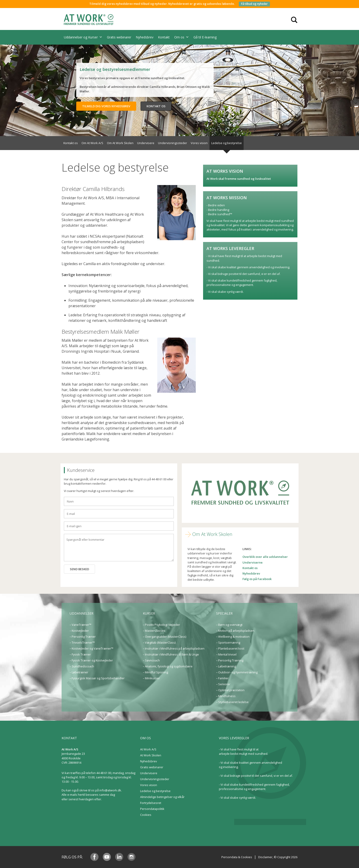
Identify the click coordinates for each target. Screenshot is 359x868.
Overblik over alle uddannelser (265, 557)
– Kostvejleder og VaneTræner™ (91, 648)
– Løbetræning (226, 666)
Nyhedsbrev (145, 37)
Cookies (146, 815)
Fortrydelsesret (151, 803)
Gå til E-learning (205, 37)
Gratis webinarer (119, 37)
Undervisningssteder (173, 143)
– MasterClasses (154, 631)
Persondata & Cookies (237, 857)
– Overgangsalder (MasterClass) (165, 637)
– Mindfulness (226, 696)
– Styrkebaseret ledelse (232, 702)
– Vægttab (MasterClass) (159, 642)
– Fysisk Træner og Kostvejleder (91, 660)
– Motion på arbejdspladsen (235, 631)
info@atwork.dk (110, 790)
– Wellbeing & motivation (233, 637)
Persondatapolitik (152, 809)
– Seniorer (223, 684)
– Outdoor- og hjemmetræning (237, 672)
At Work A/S (148, 749)
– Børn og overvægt (229, 625)
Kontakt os (156, 106)
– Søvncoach (151, 660)
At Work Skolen (151, 755)
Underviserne (253, 562)
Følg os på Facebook (257, 579)
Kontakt (164, 37)
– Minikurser (151, 678)
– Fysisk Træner (80, 654)
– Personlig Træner (83, 637)
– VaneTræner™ (80, 625)
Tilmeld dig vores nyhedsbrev (106, 106)
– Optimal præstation (230, 690)
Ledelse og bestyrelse (227, 143)
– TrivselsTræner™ (82, 642)
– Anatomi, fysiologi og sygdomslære (168, 666)
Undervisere (146, 143)
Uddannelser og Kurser (83, 37)
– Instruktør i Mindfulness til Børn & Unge (171, 654)
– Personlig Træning (230, 660)
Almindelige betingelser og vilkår (162, 797)
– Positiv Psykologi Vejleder (161, 625)
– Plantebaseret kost (230, 648)
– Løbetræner (79, 672)
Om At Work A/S (92, 143)
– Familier (222, 678)
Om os (182, 37)
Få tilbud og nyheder (254, 4)
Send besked (79, 569)
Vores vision (199, 143)
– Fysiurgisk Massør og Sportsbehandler (97, 678)
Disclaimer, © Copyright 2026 (278, 857)
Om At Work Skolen (120, 143)
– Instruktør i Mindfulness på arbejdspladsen (174, 648)
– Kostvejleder (79, 631)
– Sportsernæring (228, 642)
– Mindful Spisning (155, 672)
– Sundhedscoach (82, 666)
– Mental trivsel (226, 654)
